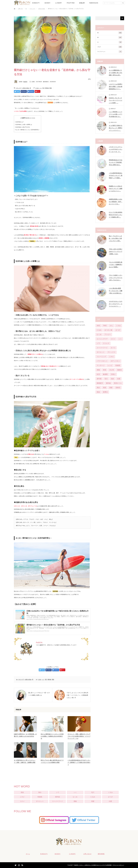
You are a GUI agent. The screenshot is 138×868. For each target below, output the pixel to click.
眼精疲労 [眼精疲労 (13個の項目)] (100, 383)
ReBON (25, 82)
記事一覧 (20, 9)
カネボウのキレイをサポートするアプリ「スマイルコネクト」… (116, 304)
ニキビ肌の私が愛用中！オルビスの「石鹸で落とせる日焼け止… (116, 291)
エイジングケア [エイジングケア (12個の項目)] (102, 339)
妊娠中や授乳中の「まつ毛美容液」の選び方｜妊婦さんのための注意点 (25, 735)
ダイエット (40, 801)
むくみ (75, 797)
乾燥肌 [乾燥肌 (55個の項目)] (118, 365)
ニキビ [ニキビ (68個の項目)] (111, 357)
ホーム (28, 854)
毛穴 (44, 88)
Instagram (19, 865)
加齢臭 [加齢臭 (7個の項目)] (119, 370)
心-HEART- (59, 3)
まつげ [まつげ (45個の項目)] (118, 330)
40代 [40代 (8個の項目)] (98, 326)
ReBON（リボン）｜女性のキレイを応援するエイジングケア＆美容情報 (93, 865)
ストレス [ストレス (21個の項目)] (106, 343)
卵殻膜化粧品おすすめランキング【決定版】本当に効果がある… (116, 162)
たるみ (37, 88)
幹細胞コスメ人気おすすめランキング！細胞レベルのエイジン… (116, 189)
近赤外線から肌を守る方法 (22, 127)
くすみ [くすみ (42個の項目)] (118, 326)
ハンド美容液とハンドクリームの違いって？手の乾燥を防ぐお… (116, 114)
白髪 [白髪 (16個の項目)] (119, 379)
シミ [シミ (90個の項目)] (120, 339)
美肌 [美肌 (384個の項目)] (105, 388)
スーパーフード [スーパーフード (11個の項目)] (102, 348)
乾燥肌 (40, 797)
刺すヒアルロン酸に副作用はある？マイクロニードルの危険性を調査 (52, 761)
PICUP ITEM (71, 3)
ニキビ (22, 797)
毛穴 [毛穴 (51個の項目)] (106, 379)
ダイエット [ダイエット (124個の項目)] (101, 352)
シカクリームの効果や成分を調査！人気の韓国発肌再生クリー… (116, 87)
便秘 (75, 801)
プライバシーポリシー (118, 865)
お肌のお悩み (42, 9)
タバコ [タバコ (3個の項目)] (113, 348)
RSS (22, 865)
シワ (58, 792)
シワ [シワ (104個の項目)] (98, 343)
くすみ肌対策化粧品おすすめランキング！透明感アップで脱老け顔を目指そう (79, 762)
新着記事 (82, 3)
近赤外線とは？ (19, 122)
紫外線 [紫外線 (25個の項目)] (108, 383)
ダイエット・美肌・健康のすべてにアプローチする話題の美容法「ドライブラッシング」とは (79, 736)
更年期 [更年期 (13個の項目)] (99, 379)
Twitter (15, 865)
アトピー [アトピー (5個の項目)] (108, 334)
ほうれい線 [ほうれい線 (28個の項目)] (108, 330)
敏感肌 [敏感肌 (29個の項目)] (105, 374)
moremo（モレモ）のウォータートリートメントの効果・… (116, 100)
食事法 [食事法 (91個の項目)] (105, 392)
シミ (41, 88)
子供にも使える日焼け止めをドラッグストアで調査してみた (116, 251)
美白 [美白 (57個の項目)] (98, 388)
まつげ (110, 797)
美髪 (93, 801)
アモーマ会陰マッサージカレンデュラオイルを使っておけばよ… (116, 278)
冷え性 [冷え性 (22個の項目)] (112, 370)
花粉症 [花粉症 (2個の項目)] (118, 388)
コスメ (22, 801)
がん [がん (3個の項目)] (111, 326)
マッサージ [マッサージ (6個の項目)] (101, 365)
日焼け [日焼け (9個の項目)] (113, 374)
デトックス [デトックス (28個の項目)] (111, 352)
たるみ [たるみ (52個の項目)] (99, 330)
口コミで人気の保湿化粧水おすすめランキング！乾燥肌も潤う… (116, 215)
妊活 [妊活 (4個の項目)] (98, 374)
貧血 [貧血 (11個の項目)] (98, 392)
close (33, 118)
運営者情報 (101, 854)
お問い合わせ (87, 854)
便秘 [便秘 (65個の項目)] (98, 370)
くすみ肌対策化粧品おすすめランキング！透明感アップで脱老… (116, 175)
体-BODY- (48, 3)
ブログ (110, 47)
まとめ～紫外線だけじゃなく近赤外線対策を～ (28, 130)
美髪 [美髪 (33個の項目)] (111, 388)
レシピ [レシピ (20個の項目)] (110, 365)
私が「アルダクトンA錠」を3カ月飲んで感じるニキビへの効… (115, 238)
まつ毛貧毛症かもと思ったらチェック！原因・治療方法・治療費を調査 (25, 761)
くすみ (110, 792)
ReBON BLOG (94, 3)
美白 (40, 792)
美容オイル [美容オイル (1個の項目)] (118, 383)
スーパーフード (58, 801)
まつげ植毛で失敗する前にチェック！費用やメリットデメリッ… (116, 128)
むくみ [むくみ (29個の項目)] (99, 334)
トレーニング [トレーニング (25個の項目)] (101, 357)
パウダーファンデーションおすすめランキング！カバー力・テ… (116, 149)
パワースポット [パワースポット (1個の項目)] (102, 361)
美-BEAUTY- (36, 3)
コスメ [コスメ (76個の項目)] (113, 339)
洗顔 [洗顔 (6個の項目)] (112, 379)
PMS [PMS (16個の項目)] (105, 326)
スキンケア (32, 9)
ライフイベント (110, 52)
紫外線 (47, 88)
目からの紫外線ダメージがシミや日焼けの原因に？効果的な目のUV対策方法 (52, 736)
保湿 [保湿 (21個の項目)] (105, 370)
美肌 (51, 88)
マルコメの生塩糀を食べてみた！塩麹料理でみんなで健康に (116, 265)
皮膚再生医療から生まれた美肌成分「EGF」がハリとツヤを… (116, 202)
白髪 (110, 801)
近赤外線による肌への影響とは (23, 125)
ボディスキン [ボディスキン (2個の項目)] (115, 361)
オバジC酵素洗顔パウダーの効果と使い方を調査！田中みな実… (116, 73)
